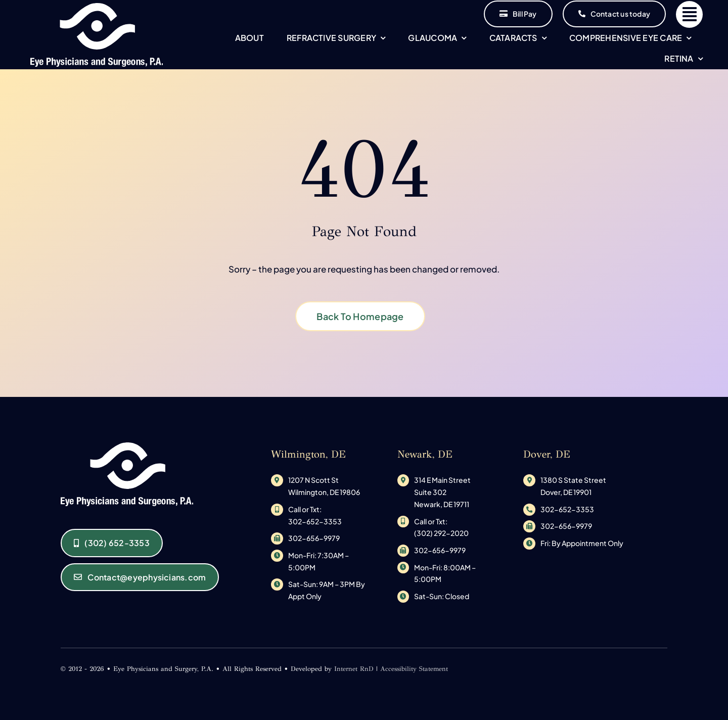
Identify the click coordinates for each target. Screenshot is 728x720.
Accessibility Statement (414, 669)
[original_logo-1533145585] (97, 7)
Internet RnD (354, 669)
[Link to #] (689, 14)
